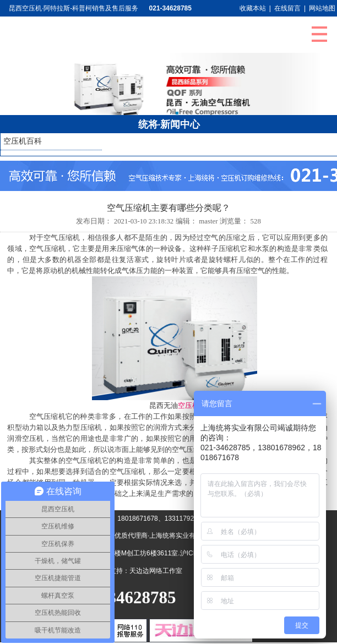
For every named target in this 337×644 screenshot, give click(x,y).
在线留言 (287, 8)
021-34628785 (170, 8)
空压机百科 (23, 141)
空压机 (189, 406)
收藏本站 (253, 8)
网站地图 (322, 8)
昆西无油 (164, 406)
